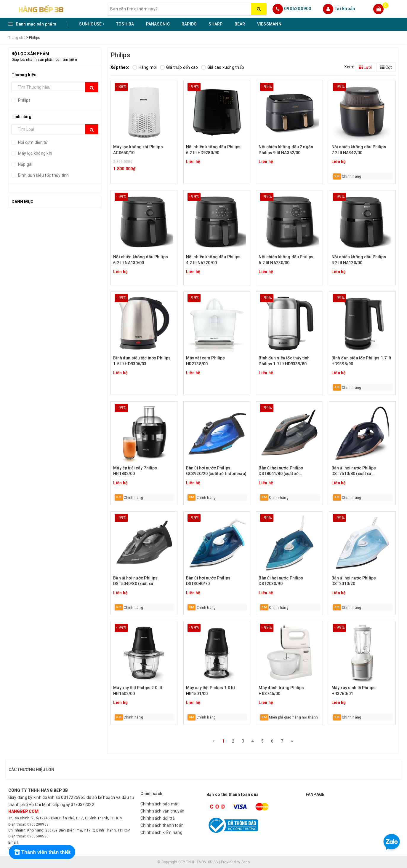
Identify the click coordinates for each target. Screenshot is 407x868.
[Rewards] (42, 852)
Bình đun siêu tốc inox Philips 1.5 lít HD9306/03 (142, 361)
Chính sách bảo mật (160, 804)
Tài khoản (345, 9)
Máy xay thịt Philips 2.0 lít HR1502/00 (138, 691)
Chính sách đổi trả (158, 818)
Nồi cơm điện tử (33, 142)
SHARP (215, 24)
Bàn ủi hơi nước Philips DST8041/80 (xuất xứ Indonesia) (281, 471)
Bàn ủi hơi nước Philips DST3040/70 (208, 581)
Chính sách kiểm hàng (161, 832)
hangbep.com (24, 811)
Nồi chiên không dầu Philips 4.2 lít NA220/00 (213, 260)
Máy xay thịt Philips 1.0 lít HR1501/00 (210, 691)
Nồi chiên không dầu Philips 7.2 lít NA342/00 (359, 150)
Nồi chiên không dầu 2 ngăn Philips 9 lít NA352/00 (286, 150)
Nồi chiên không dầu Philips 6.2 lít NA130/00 (141, 260)
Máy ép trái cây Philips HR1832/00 (135, 471)
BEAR (240, 24)
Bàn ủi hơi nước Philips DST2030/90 (281, 581)
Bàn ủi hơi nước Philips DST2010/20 (354, 581)
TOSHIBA (125, 24)
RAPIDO (189, 24)
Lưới (365, 67)
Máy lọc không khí (35, 153)
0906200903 (298, 9)
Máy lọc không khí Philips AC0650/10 (138, 150)
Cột (386, 67)
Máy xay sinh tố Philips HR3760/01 (354, 691)
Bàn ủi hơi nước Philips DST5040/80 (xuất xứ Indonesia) (135, 581)
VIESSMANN (269, 24)
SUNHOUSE (92, 24)
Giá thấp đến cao (179, 67)
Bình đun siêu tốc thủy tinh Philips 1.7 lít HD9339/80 (284, 361)
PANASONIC (158, 24)
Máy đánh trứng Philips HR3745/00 (281, 691)
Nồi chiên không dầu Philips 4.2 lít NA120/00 (359, 260)
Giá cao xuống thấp (223, 67)
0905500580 (38, 836)
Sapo (246, 862)
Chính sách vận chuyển (162, 811)
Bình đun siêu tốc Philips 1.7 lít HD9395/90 (361, 361)
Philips (24, 100)
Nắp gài (25, 164)
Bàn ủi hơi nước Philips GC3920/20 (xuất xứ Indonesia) (216, 471)
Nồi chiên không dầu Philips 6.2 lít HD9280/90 (213, 150)
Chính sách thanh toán (162, 825)
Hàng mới (145, 67)
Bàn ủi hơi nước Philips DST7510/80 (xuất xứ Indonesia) (354, 471)
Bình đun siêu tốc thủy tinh (43, 175)
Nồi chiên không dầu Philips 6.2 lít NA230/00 (286, 260)
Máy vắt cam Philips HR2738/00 (206, 361)
